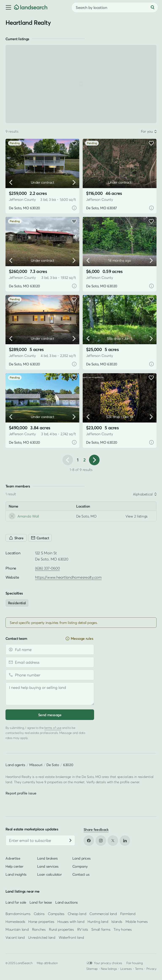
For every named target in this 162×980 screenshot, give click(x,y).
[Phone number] (50, 675)
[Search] (153, 7)
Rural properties (61, 929)
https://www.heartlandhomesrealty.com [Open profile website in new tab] (68, 577)
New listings (109, 969)
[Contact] (40, 538)
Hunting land (98, 922)
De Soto (53, 765)
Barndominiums (18, 913)
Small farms (101, 929)
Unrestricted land (42, 937)
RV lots (83, 929)
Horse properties (41, 922)
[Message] (50, 694)
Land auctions (67, 902)
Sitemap (92, 969)
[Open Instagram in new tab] (101, 841)
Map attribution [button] (47, 963)
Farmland (128, 913)
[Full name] (50, 650)
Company (80, 866)
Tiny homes (122, 929)
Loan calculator (49, 874)
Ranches (39, 929)
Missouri (36, 765)
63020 (68, 765)
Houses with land (71, 922)
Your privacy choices (104, 963)
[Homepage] (31, 7)
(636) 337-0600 (47, 568)
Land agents (15, 765)
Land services (48, 866)
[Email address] (50, 662)
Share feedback (96, 829)
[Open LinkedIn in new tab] (125, 841)
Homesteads (15, 922)
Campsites (56, 913)
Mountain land (17, 929)
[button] (7, 7)
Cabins (39, 913)
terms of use (53, 728)
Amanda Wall (24, 516)
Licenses (126, 969)
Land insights (16, 874)
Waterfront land (71, 937)
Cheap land (77, 913)
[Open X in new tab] (113, 841)
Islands (117, 922)
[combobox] (115, 7)
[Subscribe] (70, 840)
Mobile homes (137, 922)
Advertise (13, 858)
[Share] (16, 538)
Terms (139, 969)
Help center (14, 866)
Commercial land (103, 913)
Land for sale (16, 902)
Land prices (82, 858)
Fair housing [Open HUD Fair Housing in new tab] (135, 963)
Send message (50, 715)
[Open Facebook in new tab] (89, 841)
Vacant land (15, 937)
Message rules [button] (79, 639)
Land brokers (47, 858)
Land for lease (41, 902)
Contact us (81, 874)
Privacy (151, 969)
